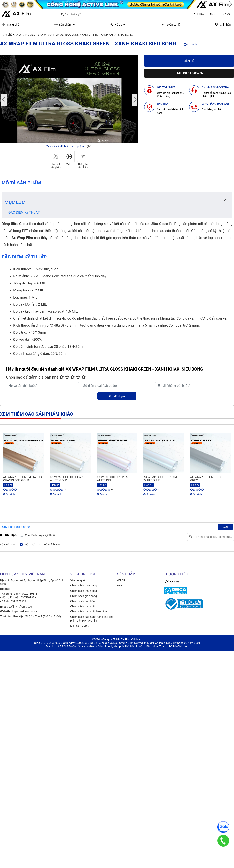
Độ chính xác (52, 545)
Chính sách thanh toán (84, 591)
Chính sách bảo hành (83, 601)
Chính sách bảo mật (82, 606)
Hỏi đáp (227, 14)
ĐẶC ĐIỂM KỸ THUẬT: (24, 213)
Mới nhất (30, 545)
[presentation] (4, 100)
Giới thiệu (199, 14)
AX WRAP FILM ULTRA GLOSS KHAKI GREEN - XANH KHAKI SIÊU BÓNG (86, 35)
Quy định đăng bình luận (17, 527)
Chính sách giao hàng (83, 596)
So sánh (190, 45)
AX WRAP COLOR (26, 35)
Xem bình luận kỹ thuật (40, 535)
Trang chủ (6, 35)
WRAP (121, 580)
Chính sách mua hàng (84, 585)
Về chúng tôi (78, 580)
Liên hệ (189, 61)
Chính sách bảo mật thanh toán (89, 611)
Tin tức (213, 14)
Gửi (225, 527)
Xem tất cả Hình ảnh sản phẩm (65, 146)
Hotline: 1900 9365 (189, 73)
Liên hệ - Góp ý (80, 626)
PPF (120, 585)
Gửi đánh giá (117, 396)
